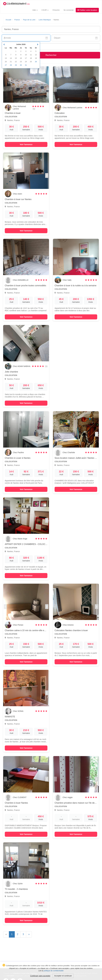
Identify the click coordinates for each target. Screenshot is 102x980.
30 (21, 65)
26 (36, 62)
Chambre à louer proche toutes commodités (25, 286)
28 (11, 65)
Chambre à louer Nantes (16, 803)
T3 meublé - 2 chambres (16, 889)
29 (16, 65)
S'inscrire (56, 10)
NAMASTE (10, 717)
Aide (35, 10)
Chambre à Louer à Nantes (18, 458)
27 (6, 65)
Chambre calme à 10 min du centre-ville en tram (27, 630)
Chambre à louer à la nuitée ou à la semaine (76, 286)
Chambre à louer (13, 113)
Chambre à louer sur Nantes (18, 199)
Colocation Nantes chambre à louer (71, 630)
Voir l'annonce (26, 144)
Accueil (8, 20)
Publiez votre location (87, 10)
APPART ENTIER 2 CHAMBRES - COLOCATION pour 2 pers (34, 544)
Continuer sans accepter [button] (40, 976)
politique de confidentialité (54, 971)
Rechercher (51, 55)
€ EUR (45, 10)
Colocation (60, 113)
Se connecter (69, 10)
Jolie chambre (11, 372)
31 (26, 65)
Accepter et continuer (63, 976)
